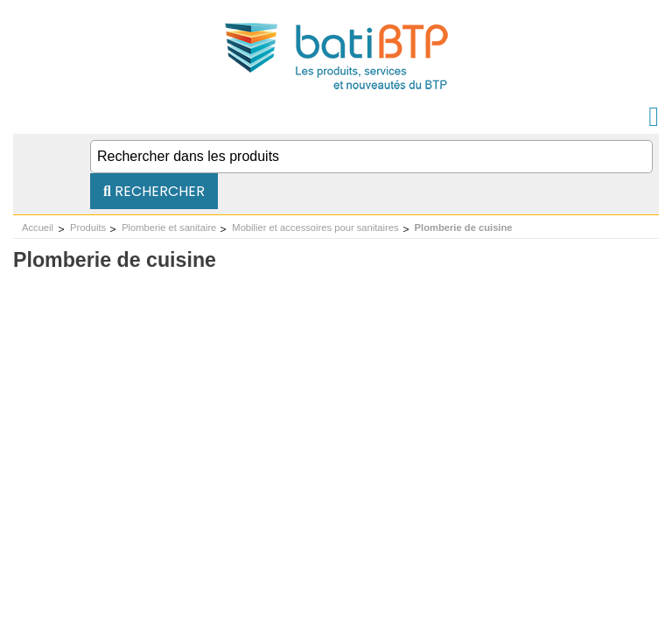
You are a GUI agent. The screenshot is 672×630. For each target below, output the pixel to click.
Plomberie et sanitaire (169, 227)
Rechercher (154, 191)
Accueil (38, 227)
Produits (88, 227)
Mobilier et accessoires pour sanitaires (315, 227)
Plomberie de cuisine (464, 227)
